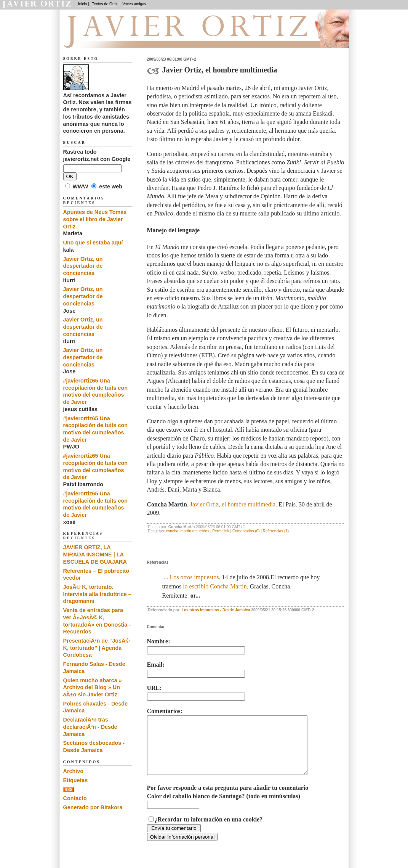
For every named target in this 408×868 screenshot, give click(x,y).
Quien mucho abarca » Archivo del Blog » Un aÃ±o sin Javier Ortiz (93, 687)
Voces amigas (134, 4)
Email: (156, 665)
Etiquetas (76, 780)
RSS (69, 790)
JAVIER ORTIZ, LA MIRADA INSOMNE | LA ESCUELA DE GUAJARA (95, 554)
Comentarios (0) (246, 531)
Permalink (221, 531)
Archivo (74, 771)
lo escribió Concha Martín (215, 586)
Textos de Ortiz (105, 4)
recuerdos (201, 531)
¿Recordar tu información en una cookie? (209, 831)
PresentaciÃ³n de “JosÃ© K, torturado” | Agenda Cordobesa (97, 648)
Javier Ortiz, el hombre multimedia (233, 504)
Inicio (82, 4)
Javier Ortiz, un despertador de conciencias (83, 266)
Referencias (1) (276, 531)
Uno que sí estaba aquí (93, 243)
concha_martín (179, 531)
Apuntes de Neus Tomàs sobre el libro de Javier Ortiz (95, 219)
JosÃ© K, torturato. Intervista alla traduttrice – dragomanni (97, 594)
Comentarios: (165, 711)
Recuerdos (102, 39)
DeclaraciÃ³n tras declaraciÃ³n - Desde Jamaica (90, 727)
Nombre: (159, 641)
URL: (154, 688)
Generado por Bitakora (93, 807)
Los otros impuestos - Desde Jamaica (216, 610)
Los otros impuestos (194, 577)
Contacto (75, 798)
